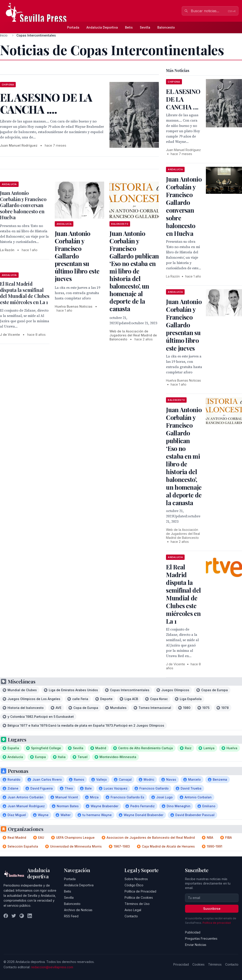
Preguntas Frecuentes (201, 938)
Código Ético (134, 885)
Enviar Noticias (196, 945)
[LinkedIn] (30, 916)
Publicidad (193, 932)
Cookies (198, 964)
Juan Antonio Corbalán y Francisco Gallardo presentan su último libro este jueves (77, 256)
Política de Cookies (139, 898)
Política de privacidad (217, 923)
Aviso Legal (133, 910)
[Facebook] (6, 916)
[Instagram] (22, 916)
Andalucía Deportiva (102, 27)
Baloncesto (166, 27)
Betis (129, 27)
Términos (215, 964)
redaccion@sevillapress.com (52, 967)
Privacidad (181, 964)
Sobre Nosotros (136, 879)
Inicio (4, 35)
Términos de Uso (137, 904)
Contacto (131, 916)
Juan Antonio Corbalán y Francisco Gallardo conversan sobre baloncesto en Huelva (23, 205)
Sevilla (145, 27)
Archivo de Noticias (78, 910)
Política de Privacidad (140, 891)
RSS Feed (71, 916)
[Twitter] (14, 916)
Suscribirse (212, 909)
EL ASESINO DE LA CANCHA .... (183, 99)
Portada (73, 27)
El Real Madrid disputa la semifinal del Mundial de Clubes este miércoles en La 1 (25, 293)
